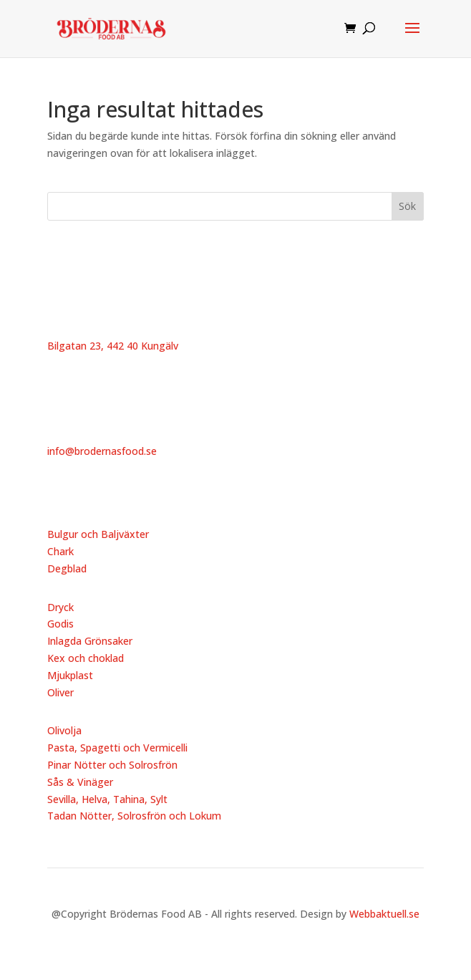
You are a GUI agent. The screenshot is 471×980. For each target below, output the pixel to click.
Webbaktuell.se (384, 914)
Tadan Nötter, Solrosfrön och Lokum (134, 816)
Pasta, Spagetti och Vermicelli (117, 748)
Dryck (60, 607)
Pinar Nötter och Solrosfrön (112, 765)
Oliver (60, 692)
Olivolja (64, 730)
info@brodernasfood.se (102, 451)
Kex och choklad (86, 658)
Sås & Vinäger (80, 782)
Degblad (67, 568)
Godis (60, 624)
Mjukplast (70, 675)
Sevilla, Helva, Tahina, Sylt (107, 799)
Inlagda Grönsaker (90, 641)
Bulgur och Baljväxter (98, 534)
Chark (60, 551)
